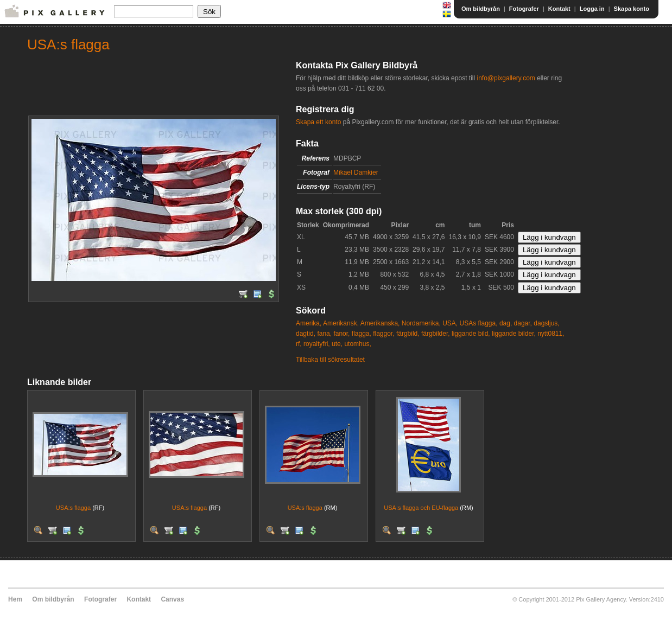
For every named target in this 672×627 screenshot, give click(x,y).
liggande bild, (471, 334)
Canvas (172, 599)
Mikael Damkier (356, 172)
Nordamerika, (421, 323)
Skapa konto (632, 9)
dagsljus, (546, 323)
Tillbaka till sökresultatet (330, 360)
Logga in (592, 9)
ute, (337, 344)
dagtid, (306, 334)
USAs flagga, (479, 323)
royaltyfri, (317, 344)
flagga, (362, 334)
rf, (299, 344)
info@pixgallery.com (506, 78)
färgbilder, (436, 334)
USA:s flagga (73, 508)
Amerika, (309, 323)
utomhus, (357, 344)
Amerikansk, (341, 323)
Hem (15, 599)
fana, (324, 334)
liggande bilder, (514, 334)
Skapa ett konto (318, 122)
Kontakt (559, 9)
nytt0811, (551, 334)
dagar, (523, 323)
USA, (450, 323)
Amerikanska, (380, 323)
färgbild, (408, 334)
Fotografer (524, 9)
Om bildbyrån (481, 9)
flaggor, (383, 334)
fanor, (341, 334)
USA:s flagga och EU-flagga (421, 508)
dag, (506, 323)
